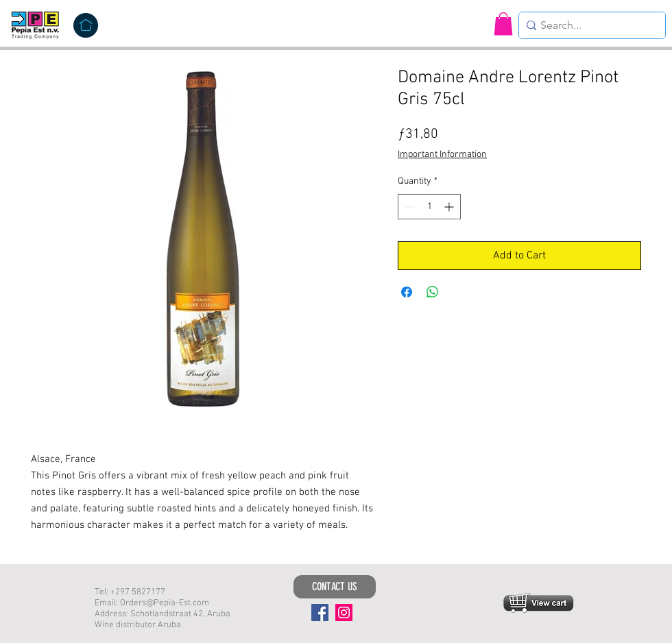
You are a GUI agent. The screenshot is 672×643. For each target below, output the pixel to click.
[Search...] (588, 25)
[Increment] (450, 207)
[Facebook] (320, 612)
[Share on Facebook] (407, 292)
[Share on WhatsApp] (433, 292)
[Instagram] (344, 612)
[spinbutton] (429, 207)
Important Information (442, 155)
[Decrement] (408, 207)
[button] (503, 24)
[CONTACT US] (335, 587)
